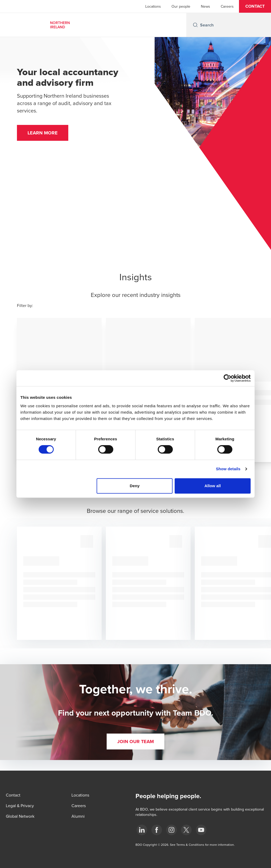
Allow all (213, 486)
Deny (135, 486)
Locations (153, 6)
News (205, 6)
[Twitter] (186, 830)
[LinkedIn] (142, 830)
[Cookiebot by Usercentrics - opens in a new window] (227, 378)
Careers (227, 6)
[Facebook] (157, 830)
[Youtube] (201, 830)
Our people (181, 6)
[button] (255, 6)
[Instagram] (171, 830)
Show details (228, 469)
